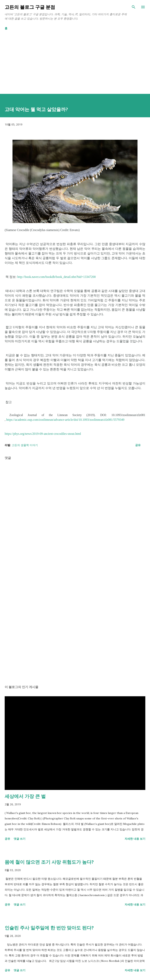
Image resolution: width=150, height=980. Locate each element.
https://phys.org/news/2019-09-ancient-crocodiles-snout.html (43, 434)
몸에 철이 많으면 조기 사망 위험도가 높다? (49, 862)
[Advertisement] (75, 67)
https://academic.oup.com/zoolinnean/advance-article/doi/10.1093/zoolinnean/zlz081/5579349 (65, 420)
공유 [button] (138, 445)
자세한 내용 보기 (135, 839)
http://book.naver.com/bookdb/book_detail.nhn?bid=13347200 (56, 277)
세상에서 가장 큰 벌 (25, 796)
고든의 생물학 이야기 (25, 445)
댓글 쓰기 (20, 839)
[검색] (134, 7)
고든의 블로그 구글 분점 (30, 7)
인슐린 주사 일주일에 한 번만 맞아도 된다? (49, 928)
